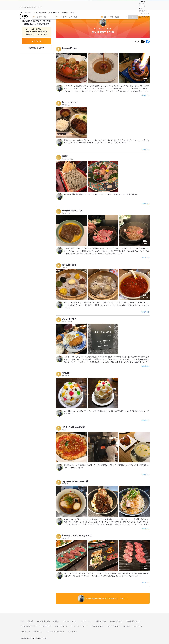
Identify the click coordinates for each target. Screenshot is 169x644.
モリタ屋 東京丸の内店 (73, 211)
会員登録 (141, 17)
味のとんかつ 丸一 (70, 102)
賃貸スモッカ (38, 631)
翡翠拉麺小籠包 (69, 265)
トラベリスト (72, 631)
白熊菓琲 (66, 373)
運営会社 (31, 621)
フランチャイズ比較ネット (55, 631)
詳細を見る (144, 95)
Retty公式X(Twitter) (114, 626)
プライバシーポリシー (70, 621)
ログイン (147, 17)
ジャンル (142, 6)
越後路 (65, 156)
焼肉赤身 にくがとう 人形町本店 (77, 536)
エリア (141, 4)
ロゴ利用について (46, 626)
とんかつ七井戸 (69, 319)
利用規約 (56, 621)
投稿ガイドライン (61, 626)
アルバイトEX (25, 631)
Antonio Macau (69, 48)
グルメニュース (144, 13)
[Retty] (24, 16)
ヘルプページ (138, 626)
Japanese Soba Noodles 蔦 (75, 481)
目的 (141, 8)
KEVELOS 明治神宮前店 (73, 427)
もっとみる (145, 79)
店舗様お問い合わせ (133, 621)
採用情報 (127, 626)
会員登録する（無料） (37, 48)
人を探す (142, 1)
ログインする (37, 41)
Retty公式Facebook (97, 626)
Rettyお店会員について (28, 626)
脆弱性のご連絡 (101, 621)
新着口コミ (143, 11)
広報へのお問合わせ (116, 621)
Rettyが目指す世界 (43, 621)
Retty (22, 621)
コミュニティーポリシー (79, 626)
